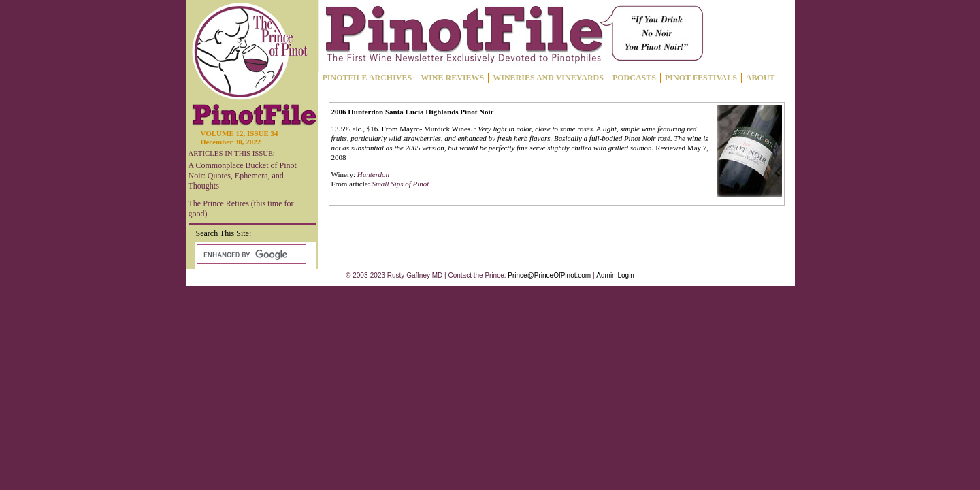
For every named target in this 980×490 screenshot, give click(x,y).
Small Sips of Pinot (400, 184)
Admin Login (615, 275)
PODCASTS (634, 78)
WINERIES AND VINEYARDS (548, 78)
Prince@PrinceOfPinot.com (549, 275)
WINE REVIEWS (452, 78)
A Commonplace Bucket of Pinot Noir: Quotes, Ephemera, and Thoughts (243, 176)
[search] (250, 255)
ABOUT (761, 78)
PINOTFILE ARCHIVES (367, 78)
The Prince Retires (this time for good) (241, 209)
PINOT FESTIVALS (701, 78)
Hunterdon (373, 174)
